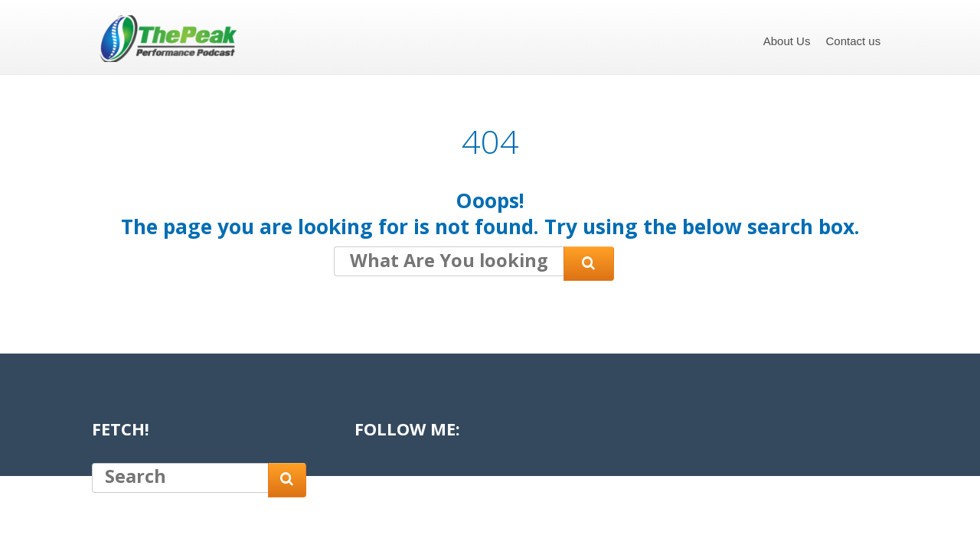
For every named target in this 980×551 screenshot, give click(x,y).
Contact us (853, 41)
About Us (787, 41)
